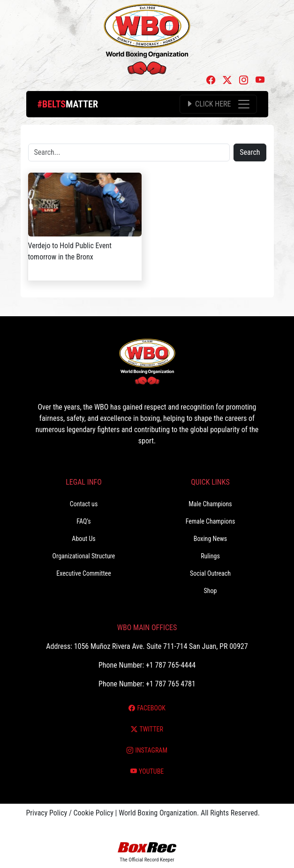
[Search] (129, 152)
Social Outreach (210, 573)
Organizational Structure (84, 556)
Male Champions (210, 504)
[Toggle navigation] (218, 104)
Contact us (84, 504)
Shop (211, 591)
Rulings (210, 556)
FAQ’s (83, 521)
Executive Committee (83, 573)
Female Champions (211, 521)
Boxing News (211, 539)
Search (250, 152)
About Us (83, 539)
